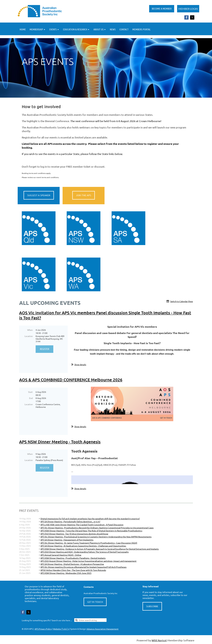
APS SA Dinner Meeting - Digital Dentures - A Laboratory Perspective (72, 564)
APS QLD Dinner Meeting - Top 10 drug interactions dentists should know (74, 534)
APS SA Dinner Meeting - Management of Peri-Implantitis (67, 540)
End (31, 398)
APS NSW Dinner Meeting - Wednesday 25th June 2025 (66, 573)
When (30, 330)
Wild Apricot (159, 640)
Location (29, 336)
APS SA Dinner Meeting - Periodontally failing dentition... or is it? (70, 521)
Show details (80, 364)
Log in (188, 9)
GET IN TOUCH (95, 602)
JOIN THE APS (84, 195)
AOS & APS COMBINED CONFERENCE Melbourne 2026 (71, 380)
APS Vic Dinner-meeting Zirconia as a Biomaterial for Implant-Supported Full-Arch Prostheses (83, 567)
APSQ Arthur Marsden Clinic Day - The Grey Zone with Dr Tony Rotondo (73, 570)
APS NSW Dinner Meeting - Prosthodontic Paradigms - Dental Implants (73, 558)
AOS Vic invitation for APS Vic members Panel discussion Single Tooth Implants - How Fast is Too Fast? (105, 315)
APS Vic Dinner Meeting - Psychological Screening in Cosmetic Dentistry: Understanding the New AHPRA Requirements (96, 537)
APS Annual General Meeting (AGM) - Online (61, 555)
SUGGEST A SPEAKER (39, 195)
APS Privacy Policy (43, 629)
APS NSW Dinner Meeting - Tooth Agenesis (60, 442)
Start (30, 392)
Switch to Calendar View (182, 301)
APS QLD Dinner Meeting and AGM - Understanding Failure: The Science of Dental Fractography (85, 552)
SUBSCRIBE (152, 606)
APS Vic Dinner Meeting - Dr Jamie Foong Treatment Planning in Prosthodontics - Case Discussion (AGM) (89, 543)
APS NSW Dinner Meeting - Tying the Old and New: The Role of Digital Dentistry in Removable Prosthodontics (91, 531)
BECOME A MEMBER (162, 9)
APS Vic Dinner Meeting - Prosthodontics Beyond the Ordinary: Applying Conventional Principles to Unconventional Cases (97, 528)
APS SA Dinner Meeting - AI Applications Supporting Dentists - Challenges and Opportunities (83, 546)
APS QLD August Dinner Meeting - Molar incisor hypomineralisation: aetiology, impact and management (88, 561)
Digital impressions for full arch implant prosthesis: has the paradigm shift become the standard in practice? (90, 519)
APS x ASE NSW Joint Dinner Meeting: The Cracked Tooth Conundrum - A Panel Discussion (82, 525)
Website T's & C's (61, 629)
